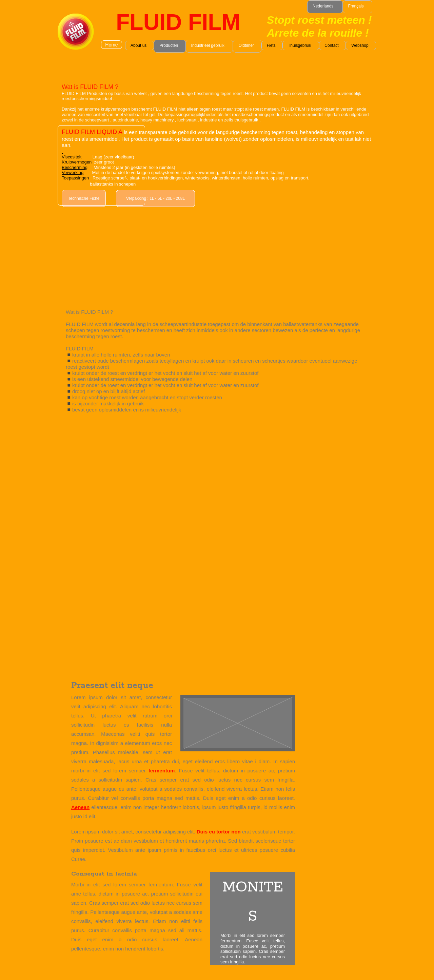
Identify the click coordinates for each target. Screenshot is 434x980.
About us (139, 45)
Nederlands (323, 6)
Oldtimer (246, 45)
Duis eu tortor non (219, 832)
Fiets (271, 45)
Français (356, 6)
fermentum (162, 771)
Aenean (80, 807)
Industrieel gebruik (208, 45)
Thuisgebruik (300, 45)
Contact (331, 45)
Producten (169, 45)
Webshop (360, 45)
